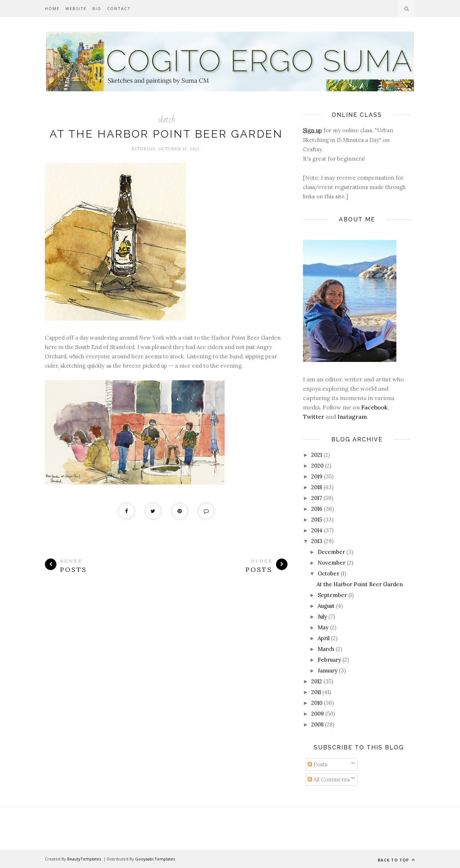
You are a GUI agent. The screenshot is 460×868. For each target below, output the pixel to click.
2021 (317, 455)
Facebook (374, 407)
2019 (317, 476)
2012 (317, 681)
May (323, 627)
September (332, 595)
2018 (317, 487)
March (326, 649)
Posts (318, 764)
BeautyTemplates (84, 859)
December (331, 552)
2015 (317, 520)
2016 (317, 509)
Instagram (352, 417)
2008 (317, 724)
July (322, 617)
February (329, 660)
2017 (317, 498)
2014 (317, 530)
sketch (166, 120)
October (328, 573)
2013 (317, 541)
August (326, 606)
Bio (97, 8)
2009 (318, 714)
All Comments (329, 779)
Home (52, 8)
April (324, 638)
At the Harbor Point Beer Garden (166, 134)
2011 (316, 692)
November (332, 563)
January (328, 670)
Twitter (314, 417)
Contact (119, 8)
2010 (317, 703)
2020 (317, 466)
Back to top (396, 860)
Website (76, 8)
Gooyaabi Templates (155, 859)
